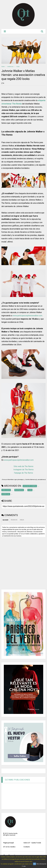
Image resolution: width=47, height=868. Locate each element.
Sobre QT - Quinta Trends (32, 843)
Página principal (8, 843)
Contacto (27, 847)
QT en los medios (9, 847)
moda (18, 67)
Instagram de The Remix (23, 470)
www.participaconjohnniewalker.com (27, 316)
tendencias (11, 67)
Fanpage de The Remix (23, 473)
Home (3, 67)
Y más (24, 866)
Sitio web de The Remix (23, 466)
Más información (41, 864)
